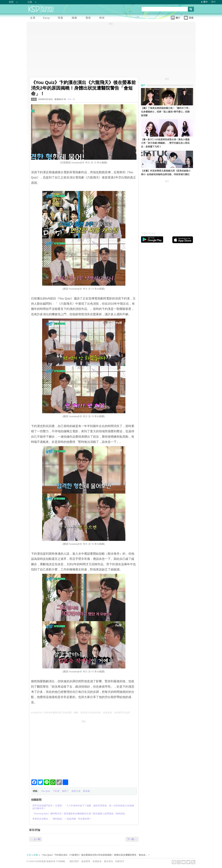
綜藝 (34, 99)
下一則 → (132, 839)
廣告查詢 (108, 861)
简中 (214, 2)
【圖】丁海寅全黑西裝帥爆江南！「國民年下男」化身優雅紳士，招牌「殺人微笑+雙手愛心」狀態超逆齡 (166, 112)
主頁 (29, 855)
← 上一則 (36, 839)
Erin (69, 99)
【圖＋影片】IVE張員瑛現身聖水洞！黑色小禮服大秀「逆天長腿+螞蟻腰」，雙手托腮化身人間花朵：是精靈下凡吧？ (165, 143)
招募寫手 (120, 861)
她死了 (65, 791)
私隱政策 (97, 861)
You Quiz (46, 791)
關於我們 (74, 861)
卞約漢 (56, 791)
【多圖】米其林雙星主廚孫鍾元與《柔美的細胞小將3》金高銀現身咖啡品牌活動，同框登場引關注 (166, 173)
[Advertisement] (84, 748)
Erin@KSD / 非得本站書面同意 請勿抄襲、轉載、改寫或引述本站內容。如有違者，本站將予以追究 (81, 713)
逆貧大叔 (76, 791)
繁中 (206, 2)
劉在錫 (86, 791)
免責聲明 (86, 861)
